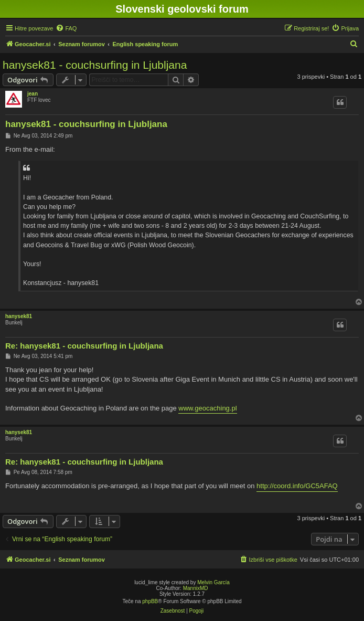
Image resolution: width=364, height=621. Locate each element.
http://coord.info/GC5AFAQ (297, 486)
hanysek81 (19, 316)
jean (33, 94)
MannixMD (196, 588)
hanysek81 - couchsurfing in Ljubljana (95, 65)
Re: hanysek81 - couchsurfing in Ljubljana (84, 346)
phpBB (150, 601)
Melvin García (213, 582)
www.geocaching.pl (207, 408)
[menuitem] (66, 28)
